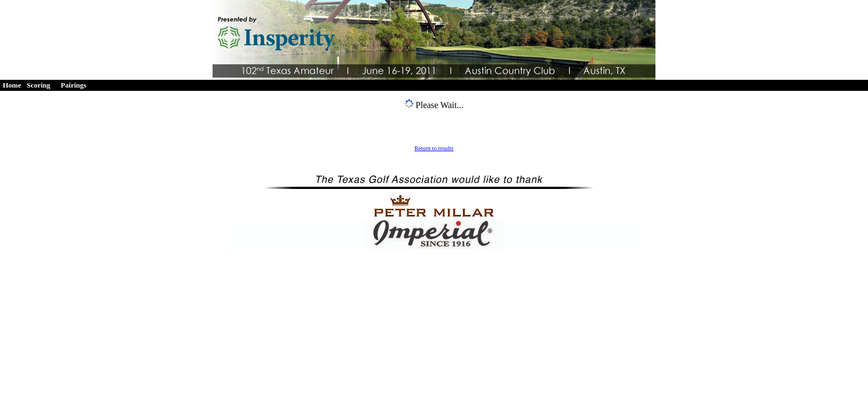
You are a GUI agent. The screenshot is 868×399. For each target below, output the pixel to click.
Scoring (38, 85)
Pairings (74, 85)
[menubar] (47, 85)
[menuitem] (12, 85)
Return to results (434, 148)
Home (12, 85)
